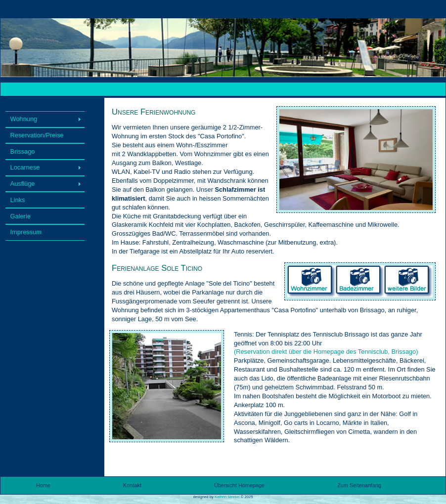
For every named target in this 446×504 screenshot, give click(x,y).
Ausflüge (23, 184)
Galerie (21, 216)
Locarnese (25, 167)
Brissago (23, 151)
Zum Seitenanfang (359, 485)
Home (43, 485)
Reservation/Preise (37, 135)
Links (18, 200)
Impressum (26, 232)
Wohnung (24, 119)
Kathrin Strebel (227, 497)
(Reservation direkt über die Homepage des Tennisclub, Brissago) (326, 352)
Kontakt (132, 485)
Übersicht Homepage (239, 485)
